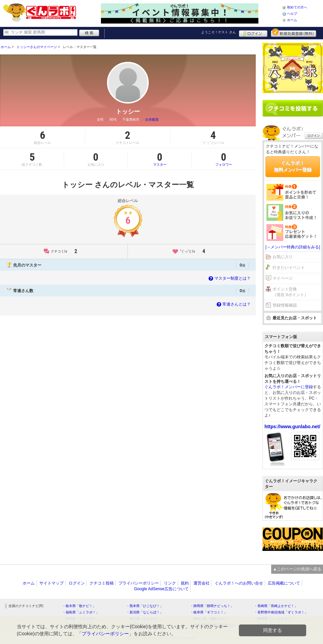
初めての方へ (297, 7)
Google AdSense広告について (161, 589)
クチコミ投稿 (102, 583)
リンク (170, 583)
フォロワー (224, 159)
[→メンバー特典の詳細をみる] (293, 247)
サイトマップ (51, 583)
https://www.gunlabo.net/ (292, 427)
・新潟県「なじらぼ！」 (145, 612)
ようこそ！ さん (219, 32)
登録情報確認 (285, 305)
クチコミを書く (293, 108)
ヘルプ (292, 14)
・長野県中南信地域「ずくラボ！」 (281, 612)
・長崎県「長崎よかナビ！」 (276, 606)
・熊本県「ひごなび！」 (145, 606)
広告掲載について (284, 583)
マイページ (283, 278)
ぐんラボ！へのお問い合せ (239, 583)
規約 (185, 583)
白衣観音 (152, 119)
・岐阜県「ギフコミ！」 (209, 612)
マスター (160, 159)
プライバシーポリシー (139, 583)
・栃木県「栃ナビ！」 (79, 606)
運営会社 (202, 583)
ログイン (253, 33)
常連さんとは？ (233, 304)
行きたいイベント (289, 268)
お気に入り (283, 257)
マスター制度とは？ (229, 278)
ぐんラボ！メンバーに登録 (289, 387)
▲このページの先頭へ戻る (297, 569)
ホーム (292, 20)
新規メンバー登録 (294, 33)
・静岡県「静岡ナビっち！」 (212, 606)
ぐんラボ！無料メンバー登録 (293, 166)
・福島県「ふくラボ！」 (81, 612)
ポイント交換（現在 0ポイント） (290, 292)
